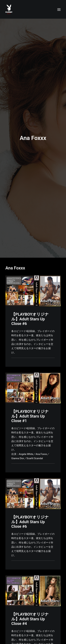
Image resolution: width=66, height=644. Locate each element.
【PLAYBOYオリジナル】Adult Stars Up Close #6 (30, 310)
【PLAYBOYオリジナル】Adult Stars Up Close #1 (30, 408)
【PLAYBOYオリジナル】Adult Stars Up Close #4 (30, 610)
